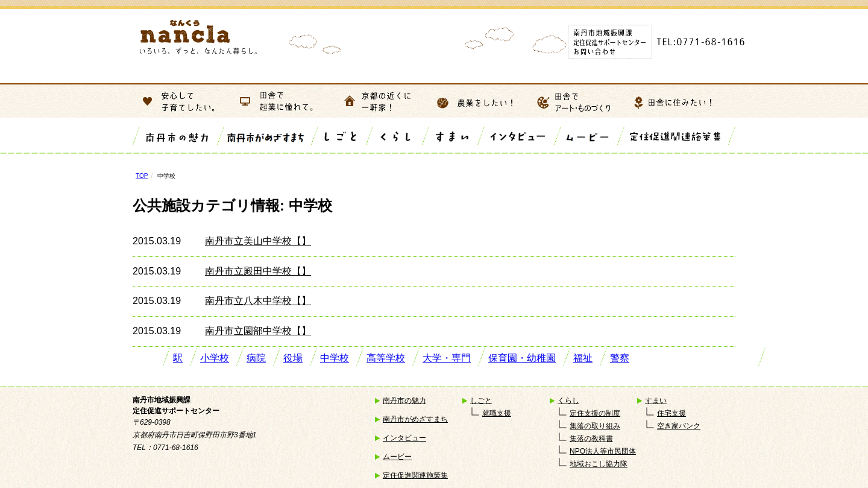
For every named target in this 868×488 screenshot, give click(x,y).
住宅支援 (671, 413)
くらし (568, 401)
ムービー (397, 457)
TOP (142, 176)
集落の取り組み (595, 426)
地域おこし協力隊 (599, 464)
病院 (256, 358)
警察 (620, 358)
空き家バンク (679, 426)
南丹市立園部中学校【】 (258, 331)
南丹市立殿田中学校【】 (258, 271)
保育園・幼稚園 (522, 358)
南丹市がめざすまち (415, 419)
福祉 (583, 358)
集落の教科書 (591, 439)
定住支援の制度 (595, 413)
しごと (481, 401)
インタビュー (404, 438)
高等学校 (386, 358)
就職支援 (497, 413)
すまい (656, 401)
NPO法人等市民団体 (603, 451)
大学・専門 (447, 358)
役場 (293, 358)
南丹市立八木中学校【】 (258, 301)
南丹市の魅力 (404, 401)
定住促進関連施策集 (415, 475)
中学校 (335, 358)
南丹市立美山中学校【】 (258, 241)
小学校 (215, 358)
